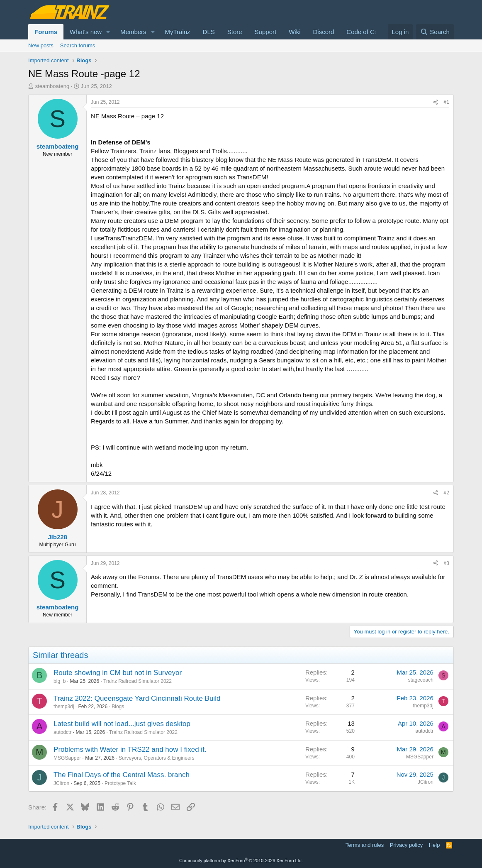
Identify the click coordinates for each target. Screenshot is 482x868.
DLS (209, 32)
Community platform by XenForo (241, 861)
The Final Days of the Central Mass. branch (122, 775)
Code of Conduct (370, 32)
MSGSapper (67, 758)
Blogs (118, 707)
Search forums (78, 45)
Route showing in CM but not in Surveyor (118, 673)
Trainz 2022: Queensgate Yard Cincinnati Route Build (137, 698)
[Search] (435, 32)
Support (266, 32)
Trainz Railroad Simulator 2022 (138, 681)
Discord (323, 32)
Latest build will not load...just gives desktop (122, 724)
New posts (41, 45)
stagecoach (421, 680)
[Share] (436, 102)
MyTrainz (177, 32)
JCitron (61, 783)
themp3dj (64, 707)
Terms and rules (365, 845)
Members (133, 32)
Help (435, 845)
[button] (108, 32)
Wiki (295, 32)
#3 (447, 563)
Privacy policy (406, 845)
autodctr (62, 732)
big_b (60, 681)
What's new (86, 32)
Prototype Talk (120, 783)
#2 (447, 493)
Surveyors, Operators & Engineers (157, 758)
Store (235, 32)
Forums (46, 32)
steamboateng (52, 86)
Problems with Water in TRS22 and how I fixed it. (130, 749)
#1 (447, 102)
